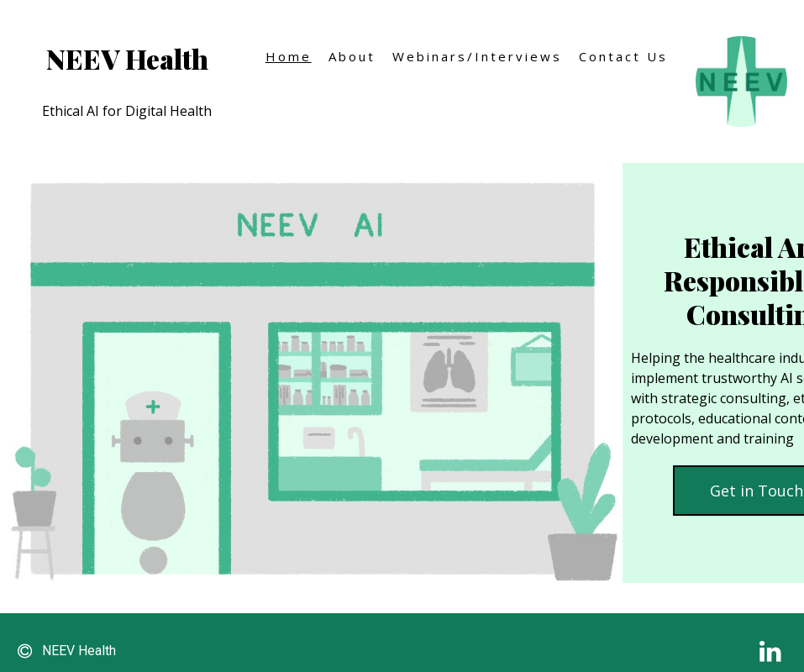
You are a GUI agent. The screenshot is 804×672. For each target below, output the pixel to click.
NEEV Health (127, 58)
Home (289, 56)
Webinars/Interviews (477, 56)
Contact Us (623, 56)
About (352, 56)
